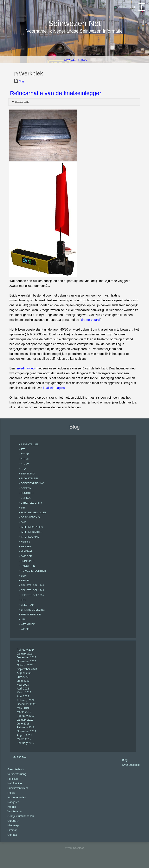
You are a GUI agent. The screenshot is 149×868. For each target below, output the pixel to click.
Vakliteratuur (15, 816)
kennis (25, 546)
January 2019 (25, 724)
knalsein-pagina (54, 392)
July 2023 (23, 682)
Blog (84, 65)
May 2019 (23, 713)
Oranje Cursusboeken (21, 821)
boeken (26, 493)
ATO (23, 473)
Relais (11, 797)
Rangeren (13, 807)
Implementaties (17, 802)
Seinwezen (70, 65)
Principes (28, 566)
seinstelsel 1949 (32, 595)
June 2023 (23, 685)
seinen (25, 585)
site (24, 605)
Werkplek (28, 629)
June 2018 (23, 728)
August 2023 (25, 678)
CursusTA (13, 825)
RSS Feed (22, 762)
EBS (23, 512)
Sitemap (12, 835)
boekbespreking (32, 488)
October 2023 (25, 670)
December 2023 (27, 662)
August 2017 (25, 740)
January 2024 (25, 658)
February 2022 (26, 705)
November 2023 (27, 666)
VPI (23, 624)
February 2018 (26, 732)
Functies (13, 783)
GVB (23, 527)
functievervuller (34, 517)
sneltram (28, 609)
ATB (23, 454)
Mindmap (13, 830)
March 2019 (24, 717)
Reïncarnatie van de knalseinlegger (55, 98)
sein (24, 580)
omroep (26, 561)
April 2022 (23, 701)
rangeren (28, 571)
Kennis (12, 811)
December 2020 (27, 709)
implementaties (32, 537)
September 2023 (27, 674)
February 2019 (26, 720)
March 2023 (24, 697)
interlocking (30, 541)
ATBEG (25, 459)
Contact (12, 839)
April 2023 (23, 693)
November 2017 (27, 736)
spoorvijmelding (33, 614)
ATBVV (25, 469)
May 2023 (23, 689)
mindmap (27, 556)
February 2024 (26, 654)
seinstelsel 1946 (32, 590)
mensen (26, 551)
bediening (28, 478)
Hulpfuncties (15, 788)
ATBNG (25, 464)
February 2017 (26, 748)
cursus (26, 503)
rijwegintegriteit (33, 575)
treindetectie (31, 619)
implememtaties (32, 532)
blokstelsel (30, 483)
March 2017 (24, 744)
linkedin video (25, 373)
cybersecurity (32, 507)
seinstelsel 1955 (32, 600)
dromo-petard (90, 324)
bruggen (27, 498)
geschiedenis (30, 522)
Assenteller (30, 449)
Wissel (26, 634)
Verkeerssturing (17, 779)
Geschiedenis (16, 774)
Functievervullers (18, 793)
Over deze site (131, 769)
